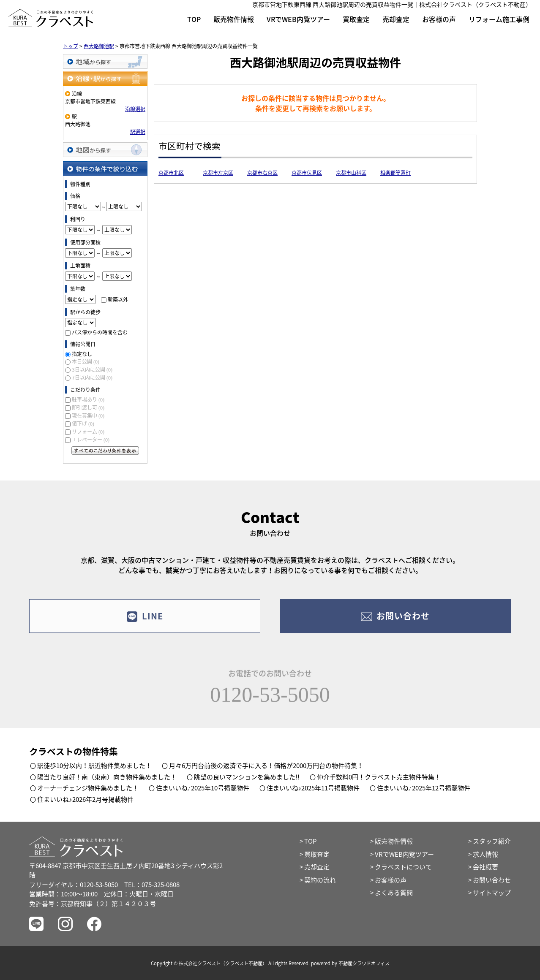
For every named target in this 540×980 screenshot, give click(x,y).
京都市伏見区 (307, 173)
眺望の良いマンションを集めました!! (247, 777)
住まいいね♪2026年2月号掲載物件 (85, 799)
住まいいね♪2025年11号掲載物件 (313, 788)
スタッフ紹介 (492, 841)
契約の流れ (320, 880)
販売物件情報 (234, 19)
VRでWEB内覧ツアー (298, 19)
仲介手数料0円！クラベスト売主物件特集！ (379, 777)
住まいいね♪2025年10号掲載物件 (203, 788)
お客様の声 (439, 19)
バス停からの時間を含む (100, 332)
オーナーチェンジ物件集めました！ (88, 788)
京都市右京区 (262, 173)
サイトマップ (492, 893)
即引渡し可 (88, 407)
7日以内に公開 (92, 377)
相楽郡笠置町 (395, 173)
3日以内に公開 (92, 369)
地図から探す (105, 150)
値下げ (83, 423)
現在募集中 (88, 415)
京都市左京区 (218, 173)
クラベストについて (403, 867)
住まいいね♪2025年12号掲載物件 (424, 788)
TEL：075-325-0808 (152, 885)
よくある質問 (394, 893)
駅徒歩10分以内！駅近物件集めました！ (94, 766)
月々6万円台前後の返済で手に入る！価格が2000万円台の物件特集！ (266, 766)
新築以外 (118, 299)
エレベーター (91, 440)
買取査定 (356, 19)
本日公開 (86, 361)
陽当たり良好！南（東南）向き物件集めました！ (107, 777)
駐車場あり (88, 399)
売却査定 (396, 19)
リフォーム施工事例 (499, 19)
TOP (194, 19)
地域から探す (105, 61)
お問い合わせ (395, 623)
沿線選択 (135, 109)
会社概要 (485, 867)
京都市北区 (171, 173)
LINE (145, 623)
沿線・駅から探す (105, 78)
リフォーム (88, 432)
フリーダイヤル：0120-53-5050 (74, 885)
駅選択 (138, 132)
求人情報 (485, 854)
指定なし (82, 354)
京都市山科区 (351, 173)
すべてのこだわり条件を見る (105, 451)
